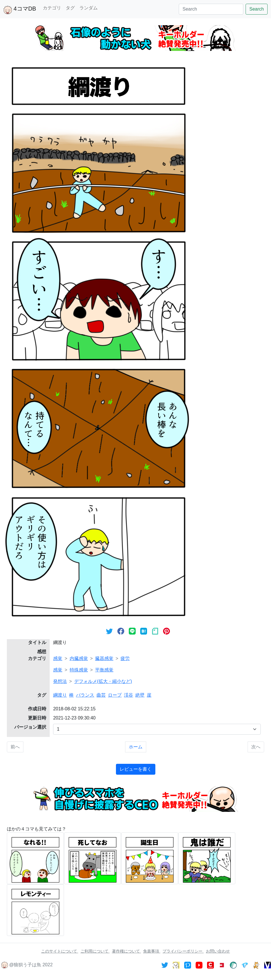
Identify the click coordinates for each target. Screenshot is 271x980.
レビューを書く (136, 769)
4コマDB (20, 10)
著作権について (127, 951)
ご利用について (95, 951)
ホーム (136, 747)
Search (257, 9)
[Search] (211, 9)
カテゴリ (52, 8)
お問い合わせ (218, 951)
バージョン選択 (30, 727)
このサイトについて (60, 951)
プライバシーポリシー (183, 951)
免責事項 (152, 951)
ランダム (89, 8)
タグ (70, 8)
